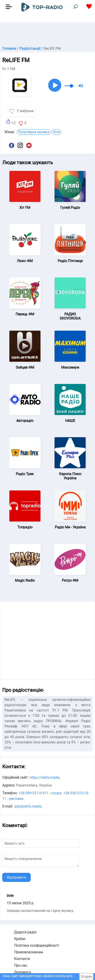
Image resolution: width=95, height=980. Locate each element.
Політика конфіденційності (36, 945)
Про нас (21, 965)
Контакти (22, 959)
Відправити (16, 877)
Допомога (22, 972)
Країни (20, 939)
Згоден (86, 977)
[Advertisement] (47, 33)
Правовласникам (28, 952)
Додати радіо (25, 932)
